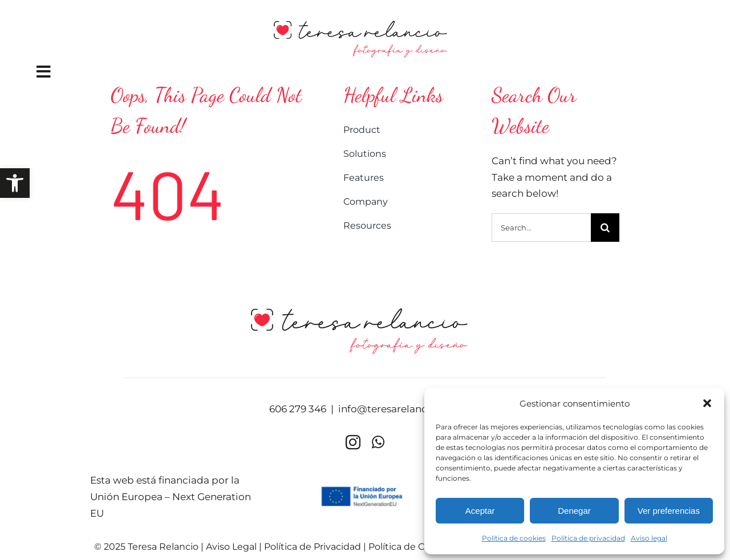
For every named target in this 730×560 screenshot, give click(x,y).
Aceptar (480, 511)
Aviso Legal (231, 547)
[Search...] (541, 228)
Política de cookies (514, 538)
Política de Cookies (411, 547)
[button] (15, 183)
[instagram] (353, 442)
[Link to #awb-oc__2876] (190, 72)
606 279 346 (298, 409)
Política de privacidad (588, 538)
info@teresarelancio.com (400, 409)
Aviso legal (649, 538)
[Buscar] (605, 228)
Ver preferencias (669, 511)
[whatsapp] (378, 442)
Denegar (574, 511)
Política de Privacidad (313, 547)
